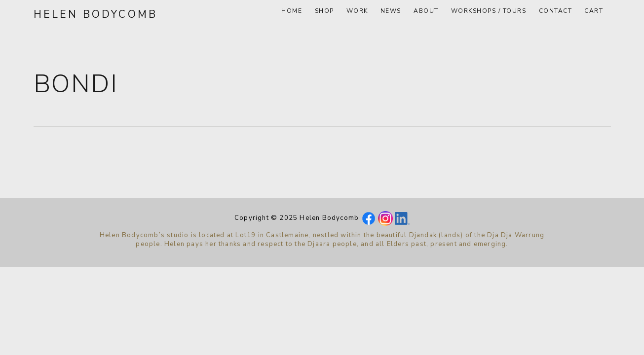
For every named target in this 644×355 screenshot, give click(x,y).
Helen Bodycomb (96, 14)
